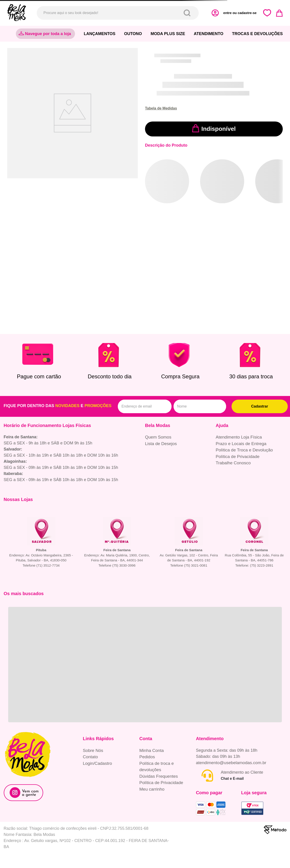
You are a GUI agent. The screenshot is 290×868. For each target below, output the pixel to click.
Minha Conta (152, 750)
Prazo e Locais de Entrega (241, 444)
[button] (161, 108)
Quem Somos (158, 437)
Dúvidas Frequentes (159, 776)
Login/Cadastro (97, 763)
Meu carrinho (152, 789)
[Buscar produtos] (188, 13)
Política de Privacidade (238, 457)
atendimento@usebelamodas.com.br (231, 763)
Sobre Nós (93, 750)
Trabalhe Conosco (233, 463)
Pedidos (147, 757)
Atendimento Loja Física (239, 437)
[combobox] (118, 13)
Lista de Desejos (161, 444)
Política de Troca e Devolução (244, 450)
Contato (90, 757)
